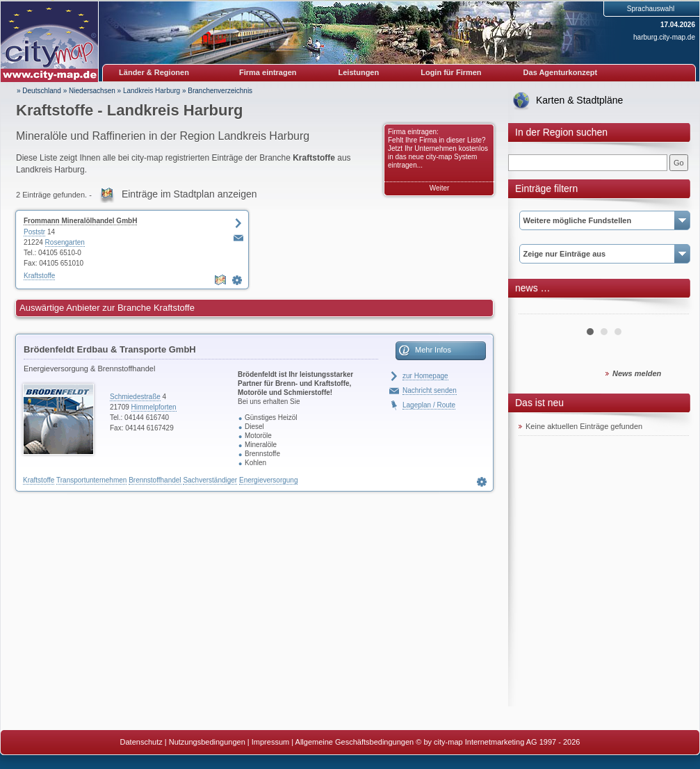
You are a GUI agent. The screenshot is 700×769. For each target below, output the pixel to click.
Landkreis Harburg (152, 91)
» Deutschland (39, 91)
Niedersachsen (92, 91)
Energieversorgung (269, 480)
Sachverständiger (210, 480)
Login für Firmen (451, 72)
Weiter (440, 188)
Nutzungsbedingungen (207, 742)
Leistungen (359, 72)
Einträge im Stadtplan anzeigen (189, 194)
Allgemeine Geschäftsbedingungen (355, 742)
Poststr (34, 232)
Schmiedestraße (135, 397)
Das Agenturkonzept (561, 72)
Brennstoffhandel (155, 480)
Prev (537, 309)
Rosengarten (65, 242)
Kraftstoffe (39, 276)
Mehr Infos (433, 350)
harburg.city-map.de (664, 37)
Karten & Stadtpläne (579, 100)
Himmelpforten (154, 407)
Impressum (270, 742)
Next (671, 309)
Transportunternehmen (91, 480)
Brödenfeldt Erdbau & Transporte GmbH (110, 349)
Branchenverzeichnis (220, 91)
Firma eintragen (268, 72)
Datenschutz (141, 742)
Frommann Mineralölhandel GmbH (80, 221)
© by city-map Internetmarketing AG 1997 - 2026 (498, 742)
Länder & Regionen (154, 72)
